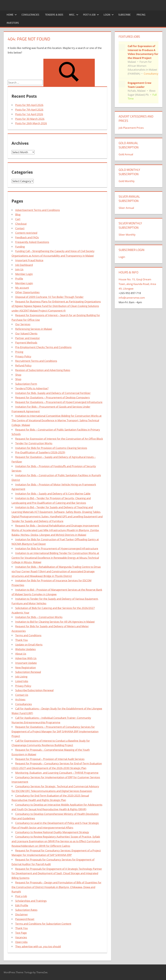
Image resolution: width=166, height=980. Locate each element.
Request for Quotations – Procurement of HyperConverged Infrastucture (59, 402)
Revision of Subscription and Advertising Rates (43, 370)
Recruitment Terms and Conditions (36, 361)
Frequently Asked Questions (32, 242)
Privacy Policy (23, 356)
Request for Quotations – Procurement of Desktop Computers (52, 397)
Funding (20, 247)
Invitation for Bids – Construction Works (39, 617)
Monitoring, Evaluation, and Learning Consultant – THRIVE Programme (57, 773)
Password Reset (25, 919)
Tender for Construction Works (34, 443)
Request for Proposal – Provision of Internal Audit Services (50, 759)
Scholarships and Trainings (31, 901)
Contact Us (22, 695)
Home (12, 15)
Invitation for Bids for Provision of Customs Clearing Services (51, 448)
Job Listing (21, 677)
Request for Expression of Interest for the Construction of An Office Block (59, 439)
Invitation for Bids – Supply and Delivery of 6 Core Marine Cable (53, 494)
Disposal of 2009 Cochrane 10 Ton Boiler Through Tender (49, 297)
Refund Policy (23, 365)
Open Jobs (21, 942)
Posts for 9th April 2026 (29, 105)
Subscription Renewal (28, 672)
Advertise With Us (26, 658)
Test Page (21, 933)
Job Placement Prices (131, 128)
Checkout (21, 224)
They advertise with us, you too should (38, 946)
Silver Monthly (127, 235)
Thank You (21, 640)
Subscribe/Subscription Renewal (34, 690)
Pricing (141, 15)
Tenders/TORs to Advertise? (32, 388)
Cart (18, 219)
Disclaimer (22, 914)
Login (109, 15)
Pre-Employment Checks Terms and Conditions (43, 347)
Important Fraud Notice (29, 260)
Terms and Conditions (28, 635)
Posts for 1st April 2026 (29, 114)
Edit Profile (22, 905)
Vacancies (21, 937)
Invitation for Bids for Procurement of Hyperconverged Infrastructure (57, 548)
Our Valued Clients (26, 333)
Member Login (24, 274)
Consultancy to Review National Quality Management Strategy (52, 832)
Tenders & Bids (54, 15)
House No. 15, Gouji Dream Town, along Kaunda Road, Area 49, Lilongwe (137, 284)
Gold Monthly (127, 181)
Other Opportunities (27, 292)
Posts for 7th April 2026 (29, 110)
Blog (18, 214)
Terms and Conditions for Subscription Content (43, 924)
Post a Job (91, 15)
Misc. (74, 15)
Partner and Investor (28, 338)
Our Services (23, 324)
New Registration (26, 667)
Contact (20, 228)
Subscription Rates (26, 910)
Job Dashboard (24, 265)
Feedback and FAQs (27, 237)
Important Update (26, 663)
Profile (19, 279)
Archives (20, 699)
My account (22, 288)
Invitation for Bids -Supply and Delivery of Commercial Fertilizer (53, 393)
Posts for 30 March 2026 (30, 119)
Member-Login (24, 283)
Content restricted (26, 233)
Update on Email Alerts (29, 645)
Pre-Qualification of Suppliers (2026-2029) (40, 452)
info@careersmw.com (132, 298)
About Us (21, 654)
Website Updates (25, 649)
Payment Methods (26, 343)
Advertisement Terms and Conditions (38, 210)
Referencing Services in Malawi (34, 329)
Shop (18, 375)
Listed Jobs (22, 681)
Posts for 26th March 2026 (31, 123)
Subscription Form (26, 384)
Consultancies (30, 15)
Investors (13, 23)
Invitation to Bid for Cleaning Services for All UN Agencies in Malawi (55, 622)
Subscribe (124, 15)
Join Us (19, 269)
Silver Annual (126, 208)
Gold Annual (126, 154)
